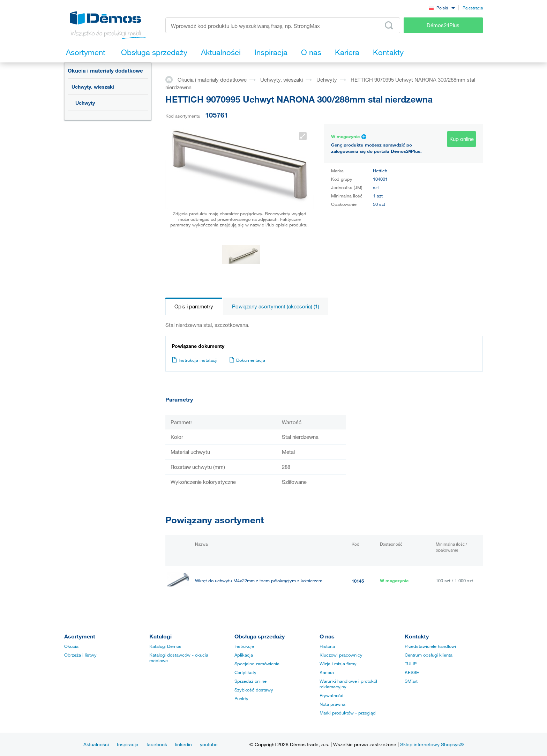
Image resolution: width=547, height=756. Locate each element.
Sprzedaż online (250, 681)
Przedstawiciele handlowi (430, 646)
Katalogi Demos (165, 646)
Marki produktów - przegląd (348, 713)
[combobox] (442, 8)
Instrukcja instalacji (194, 360)
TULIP (411, 664)
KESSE (412, 673)
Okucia (71, 646)
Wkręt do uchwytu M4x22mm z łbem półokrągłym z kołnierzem (259, 581)
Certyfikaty (245, 673)
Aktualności (96, 744)
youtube (209, 744)
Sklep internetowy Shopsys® (432, 744)
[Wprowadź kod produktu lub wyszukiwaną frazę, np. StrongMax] (283, 25)
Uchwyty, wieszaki (93, 87)
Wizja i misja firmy (338, 664)
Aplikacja (244, 655)
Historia (327, 646)
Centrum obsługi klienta (429, 655)
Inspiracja (128, 744)
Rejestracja (473, 8)
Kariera (327, 673)
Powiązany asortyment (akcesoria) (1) (276, 306)
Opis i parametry (194, 306)
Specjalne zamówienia (257, 664)
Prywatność (331, 696)
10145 (358, 581)
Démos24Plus (443, 25)
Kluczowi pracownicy (341, 655)
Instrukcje (244, 646)
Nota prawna (332, 704)
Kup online (462, 139)
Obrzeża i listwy (80, 655)
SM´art (411, 681)
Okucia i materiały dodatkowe (105, 70)
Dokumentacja (247, 360)
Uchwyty (85, 103)
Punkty (241, 699)
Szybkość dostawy (254, 690)
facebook (157, 744)
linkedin (183, 744)
